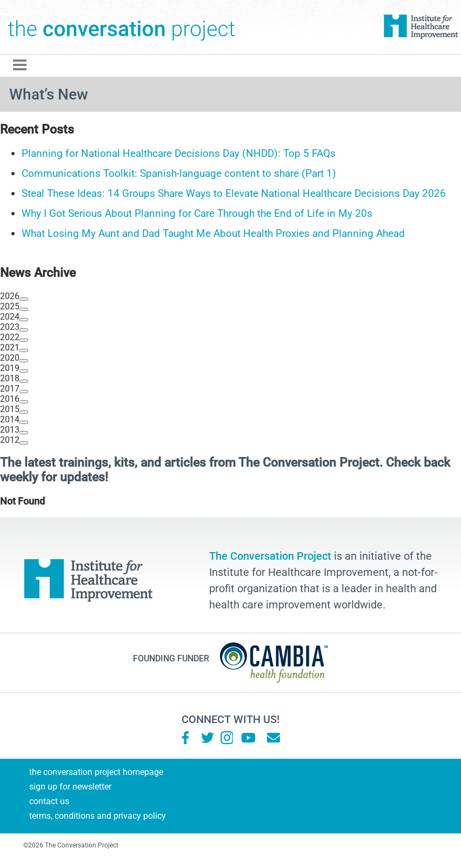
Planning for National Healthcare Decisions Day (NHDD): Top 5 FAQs (179, 153)
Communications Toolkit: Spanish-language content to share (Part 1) (179, 173)
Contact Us (49, 801)
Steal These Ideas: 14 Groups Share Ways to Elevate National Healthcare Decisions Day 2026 (234, 193)
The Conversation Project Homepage (96, 772)
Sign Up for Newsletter (70, 787)
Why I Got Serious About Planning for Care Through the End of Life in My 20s (197, 213)
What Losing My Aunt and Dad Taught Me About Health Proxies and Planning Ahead (213, 233)
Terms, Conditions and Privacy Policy (98, 816)
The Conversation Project (122, 27)
